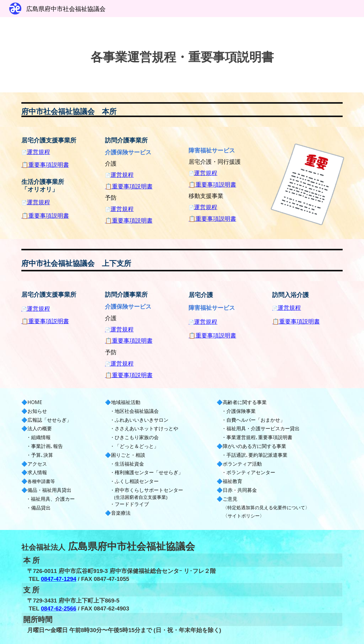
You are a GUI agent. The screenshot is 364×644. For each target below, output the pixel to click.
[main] (182, 55)
